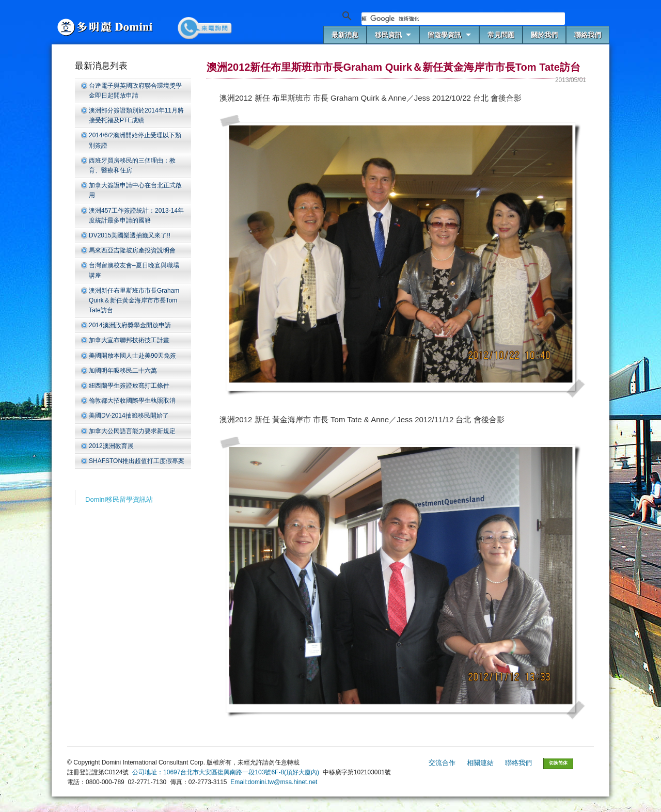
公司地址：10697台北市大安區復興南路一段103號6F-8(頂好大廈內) (226, 772)
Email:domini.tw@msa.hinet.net (274, 782)
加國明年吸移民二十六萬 (123, 371)
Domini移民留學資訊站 (119, 499)
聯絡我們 (518, 763)
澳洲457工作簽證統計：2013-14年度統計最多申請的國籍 (136, 216)
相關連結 (480, 763)
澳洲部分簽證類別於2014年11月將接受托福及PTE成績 (136, 115)
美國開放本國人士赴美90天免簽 (132, 356)
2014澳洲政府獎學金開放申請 (130, 325)
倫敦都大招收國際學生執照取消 (132, 401)
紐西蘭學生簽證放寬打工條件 (129, 386)
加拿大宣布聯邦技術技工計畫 (129, 340)
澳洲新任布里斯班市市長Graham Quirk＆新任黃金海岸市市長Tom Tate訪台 (134, 300)
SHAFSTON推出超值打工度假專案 (137, 461)
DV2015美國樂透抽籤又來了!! (130, 235)
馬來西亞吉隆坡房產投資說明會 (132, 250)
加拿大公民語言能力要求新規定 (132, 431)
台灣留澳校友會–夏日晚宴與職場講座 (134, 270)
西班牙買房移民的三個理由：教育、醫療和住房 (132, 165)
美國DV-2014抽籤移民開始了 (129, 416)
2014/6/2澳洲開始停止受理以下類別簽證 (135, 140)
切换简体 (558, 763)
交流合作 (442, 763)
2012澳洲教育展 (111, 446)
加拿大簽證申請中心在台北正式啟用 (135, 190)
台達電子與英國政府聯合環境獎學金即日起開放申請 (135, 91)
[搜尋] (463, 19)
